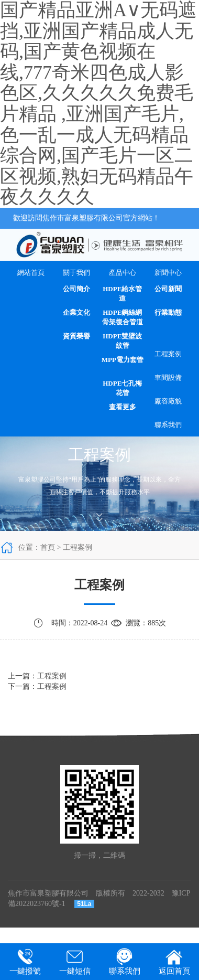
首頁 (48, 547)
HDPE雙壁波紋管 (122, 341)
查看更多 (123, 407)
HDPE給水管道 (122, 294)
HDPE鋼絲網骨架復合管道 (123, 317)
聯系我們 (168, 425)
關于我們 (76, 273)
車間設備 (168, 377)
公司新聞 (168, 289)
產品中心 (123, 273)
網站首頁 (31, 273)
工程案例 (168, 354)
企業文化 (76, 312)
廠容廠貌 (168, 401)
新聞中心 (168, 273)
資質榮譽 (76, 336)
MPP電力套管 (123, 360)
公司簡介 (76, 289)
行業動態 (168, 312)
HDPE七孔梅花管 (122, 388)
